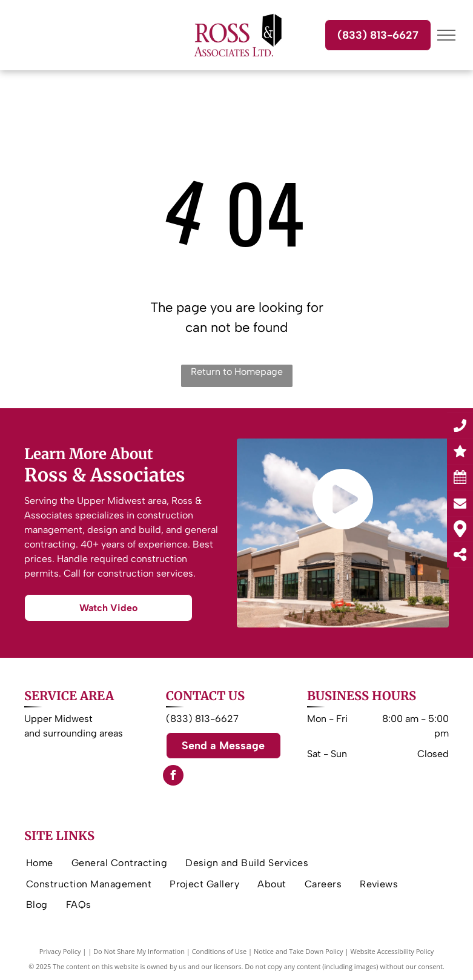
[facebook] (173, 777)
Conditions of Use (220, 951)
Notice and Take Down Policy (299, 951)
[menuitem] (40, 863)
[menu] (446, 35)
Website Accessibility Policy (392, 951)
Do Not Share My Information (139, 951)
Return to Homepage (237, 372)
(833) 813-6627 (202, 719)
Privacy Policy (60, 951)
